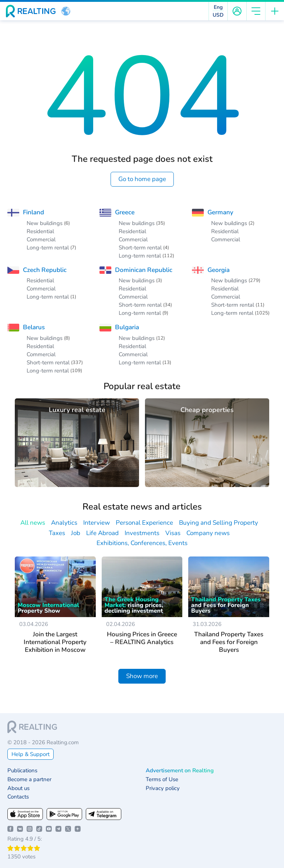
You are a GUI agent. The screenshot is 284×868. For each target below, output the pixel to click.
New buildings (45, 223)
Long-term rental (48, 248)
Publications (22, 771)
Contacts (18, 797)
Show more (142, 676)
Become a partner (29, 780)
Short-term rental (140, 248)
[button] (66, 11)
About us (18, 788)
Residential (40, 231)
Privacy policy (163, 788)
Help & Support (31, 754)
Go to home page (142, 179)
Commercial (41, 239)
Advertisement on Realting (180, 771)
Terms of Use (162, 780)
